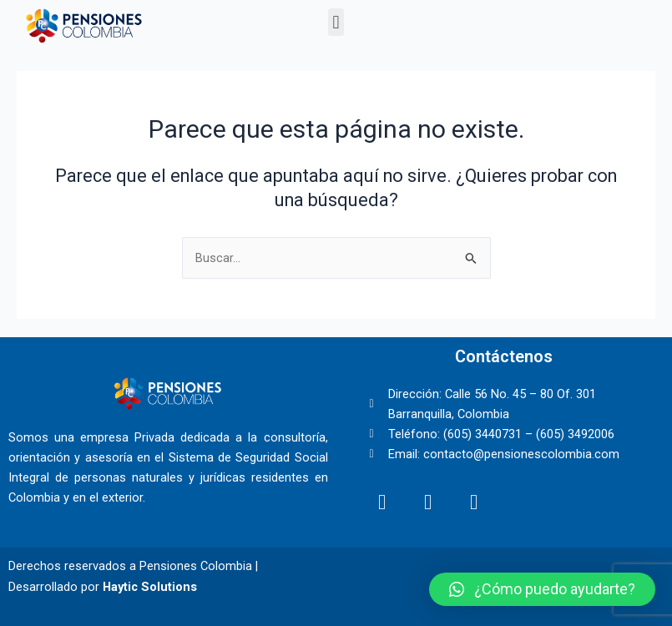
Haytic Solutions (150, 587)
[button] (336, 22)
